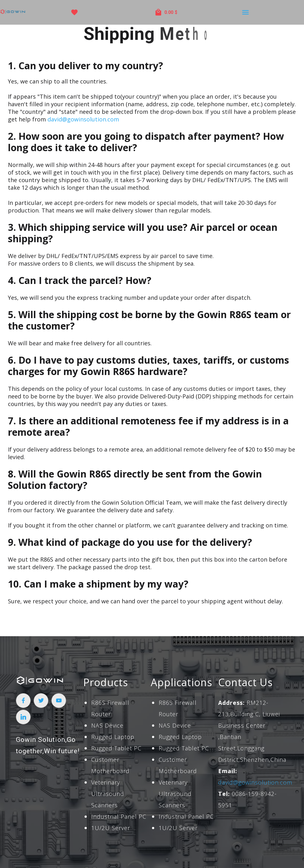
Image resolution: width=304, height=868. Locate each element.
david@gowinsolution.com (83, 119)
